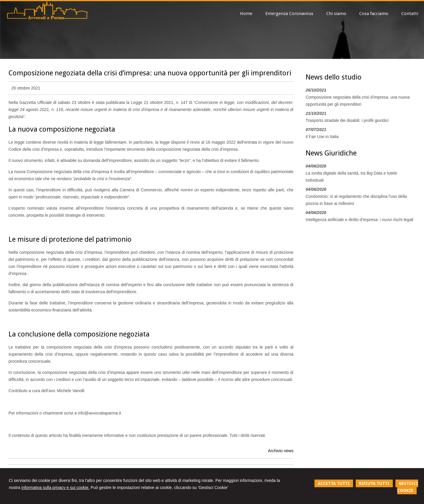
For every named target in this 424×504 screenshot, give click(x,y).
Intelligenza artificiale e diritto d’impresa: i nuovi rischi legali (360, 220)
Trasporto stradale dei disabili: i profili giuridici (347, 120)
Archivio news (281, 451)
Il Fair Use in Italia (322, 137)
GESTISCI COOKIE (408, 487)
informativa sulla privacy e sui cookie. (56, 488)
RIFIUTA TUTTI (374, 483)
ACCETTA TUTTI (334, 483)
